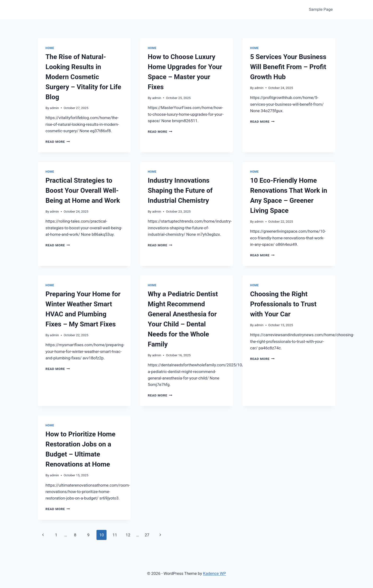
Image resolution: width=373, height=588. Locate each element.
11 (115, 535)
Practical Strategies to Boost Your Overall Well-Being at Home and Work (83, 190)
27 (147, 535)
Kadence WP (215, 573)
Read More (58, 142)
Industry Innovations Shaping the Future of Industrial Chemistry (180, 190)
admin (54, 108)
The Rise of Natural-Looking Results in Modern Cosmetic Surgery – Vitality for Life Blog (83, 77)
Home (50, 48)
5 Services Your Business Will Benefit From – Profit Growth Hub (288, 67)
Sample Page (321, 9)
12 (128, 535)
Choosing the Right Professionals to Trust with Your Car (283, 304)
